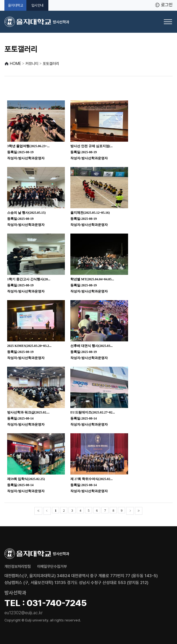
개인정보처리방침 (18, 566)
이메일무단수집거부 (52, 566)
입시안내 (37, 5)
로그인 (167, 5)
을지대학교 (16, 5)
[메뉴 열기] (168, 22)
